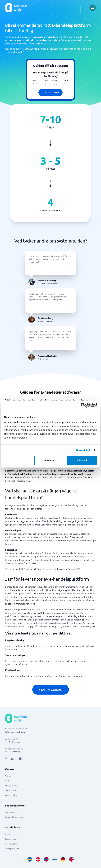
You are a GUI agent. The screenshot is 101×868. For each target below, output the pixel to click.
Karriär (8, 781)
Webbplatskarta (12, 849)
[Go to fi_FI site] (55, 859)
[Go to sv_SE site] (30, 859)
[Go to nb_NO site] (46, 859)
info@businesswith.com (16, 732)
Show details (84, 450)
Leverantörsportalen (14, 817)
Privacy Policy (11, 785)
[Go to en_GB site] (71, 859)
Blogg (8, 834)
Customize (50, 460)
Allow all (82, 460)
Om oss (8, 776)
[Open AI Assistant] (20, 759)
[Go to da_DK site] (38, 859)
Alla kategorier (12, 844)
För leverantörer (12, 812)
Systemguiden (11, 839)
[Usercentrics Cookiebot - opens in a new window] (83, 405)
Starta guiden (50, 92)
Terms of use (11, 790)
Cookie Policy (11, 795)
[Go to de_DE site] (63, 859)
